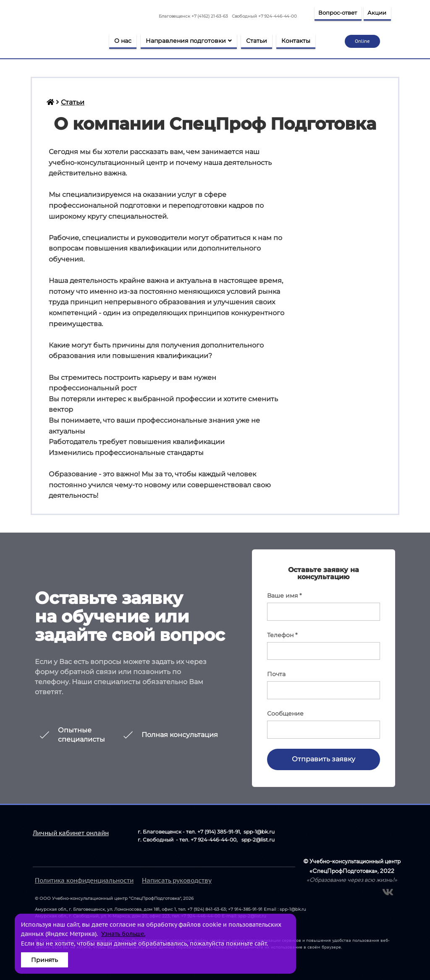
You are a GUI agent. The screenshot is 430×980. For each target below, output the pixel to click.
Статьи (257, 41)
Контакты (296, 41)
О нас (123, 41)
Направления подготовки (189, 41)
